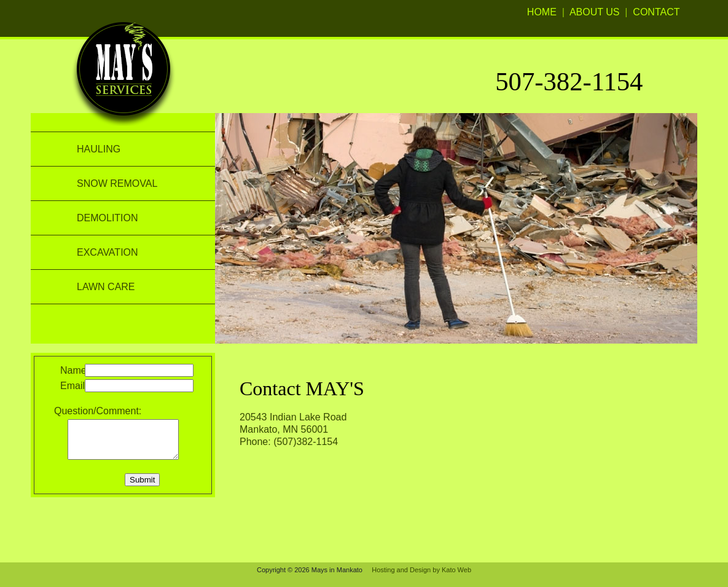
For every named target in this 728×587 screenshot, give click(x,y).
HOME (542, 12)
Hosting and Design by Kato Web (421, 570)
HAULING (99, 149)
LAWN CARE (106, 287)
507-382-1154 (569, 81)
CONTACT (656, 12)
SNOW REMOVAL (117, 183)
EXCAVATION (108, 252)
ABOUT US (595, 12)
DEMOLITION (108, 218)
